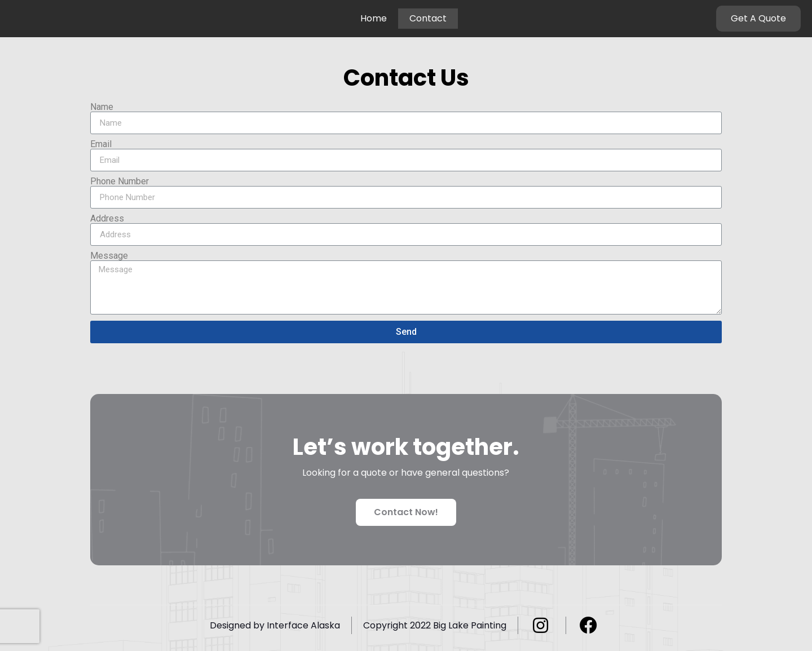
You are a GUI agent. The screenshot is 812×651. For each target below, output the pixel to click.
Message (109, 256)
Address (107, 219)
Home (374, 18)
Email (101, 144)
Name (102, 107)
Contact (428, 18)
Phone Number (120, 181)
